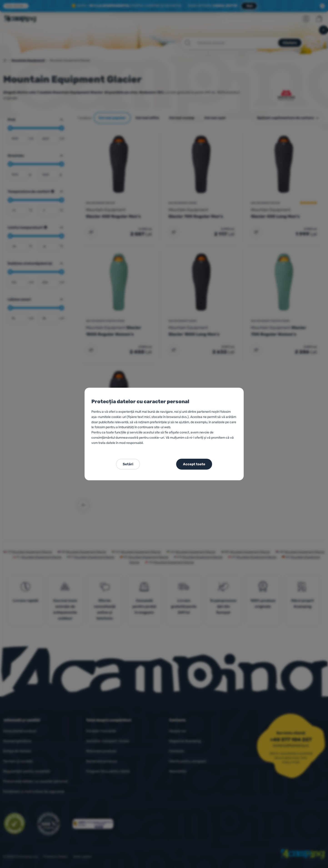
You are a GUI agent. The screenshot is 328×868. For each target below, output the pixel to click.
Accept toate (194, 464)
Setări (128, 464)
